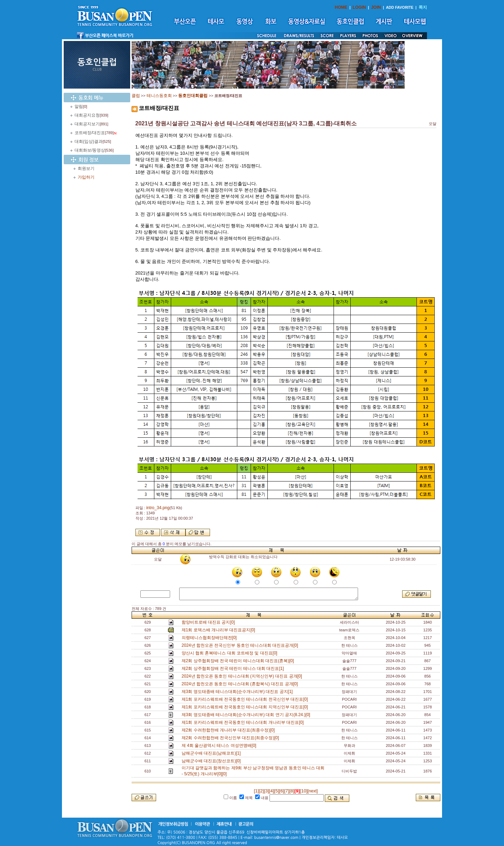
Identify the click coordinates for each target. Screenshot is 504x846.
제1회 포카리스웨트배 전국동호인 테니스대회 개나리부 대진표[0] (244, 722)
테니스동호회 (159, 96)
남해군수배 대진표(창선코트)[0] (212, 761)
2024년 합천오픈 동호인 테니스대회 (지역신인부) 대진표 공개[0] (243, 676)
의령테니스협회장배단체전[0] (210, 638)
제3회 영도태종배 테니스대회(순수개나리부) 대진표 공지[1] (238, 692)
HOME (341, 7)
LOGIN (359, 7)
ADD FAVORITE (400, 7)
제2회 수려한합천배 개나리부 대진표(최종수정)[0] (229, 730)
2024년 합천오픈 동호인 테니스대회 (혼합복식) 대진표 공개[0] (241, 684)
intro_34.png (158, 508)
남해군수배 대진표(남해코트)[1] (212, 753)
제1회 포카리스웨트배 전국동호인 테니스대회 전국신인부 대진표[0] (246, 699)
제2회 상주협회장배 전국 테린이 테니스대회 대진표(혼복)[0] (239, 661)
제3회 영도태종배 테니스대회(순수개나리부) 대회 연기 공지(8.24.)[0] (247, 715)
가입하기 (86, 177)
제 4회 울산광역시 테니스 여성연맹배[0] (220, 746)
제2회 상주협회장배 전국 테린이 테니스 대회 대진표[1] (234, 668)
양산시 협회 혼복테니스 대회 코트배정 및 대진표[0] (231, 653)
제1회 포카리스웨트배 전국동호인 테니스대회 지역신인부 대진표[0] (246, 707)
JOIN (376, 7)
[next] (313, 791)
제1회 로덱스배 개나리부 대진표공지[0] (220, 630)
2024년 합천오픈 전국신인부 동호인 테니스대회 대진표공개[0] (241, 645)
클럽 (136, 96)
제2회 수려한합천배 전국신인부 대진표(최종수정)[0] (232, 738)
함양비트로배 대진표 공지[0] (209, 622)
